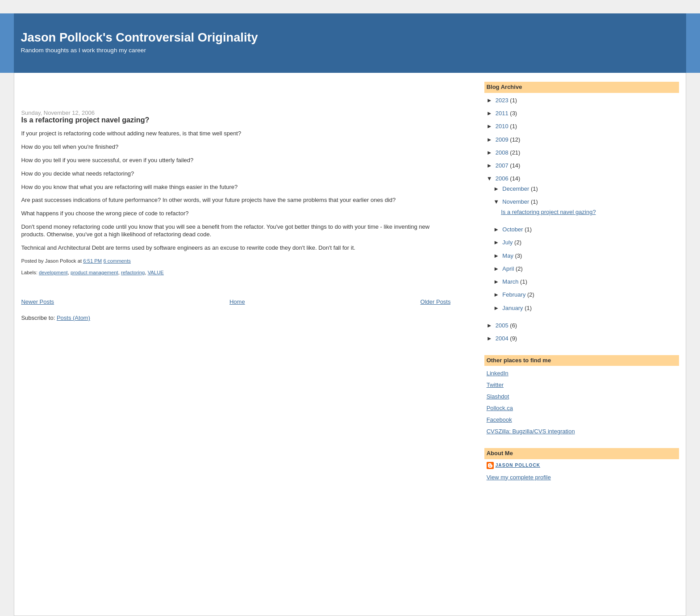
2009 (503, 140)
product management (94, 272)
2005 (503, 325)
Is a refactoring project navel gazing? (85, 120)
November (517, 202)
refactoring (133, 272)
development (53, 272)
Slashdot (498, 396)
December (517, 189)
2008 (503, 153)
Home (237, 302)
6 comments (117, 261)
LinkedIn (498, 373)
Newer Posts (37, 302)
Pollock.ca (500, 408)
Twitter (495, 385)
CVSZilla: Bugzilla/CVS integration (531, 431)
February (515, 295)
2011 (503, 113)
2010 (503, 126)
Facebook (499, 420)
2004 (503, 338)
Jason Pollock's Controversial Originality (139, 37)
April (509, 269)
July (508, 242)
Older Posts (436, 302)
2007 (503, 166)
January (513, 308)
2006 (503, 178)
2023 (503, 100)
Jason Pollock (518, 465)
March (511, 282)
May (508, 256)
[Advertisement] (125, 86)
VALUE (156, 272)
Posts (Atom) (73, 318)
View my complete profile (519, 477)
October (513, 229)
